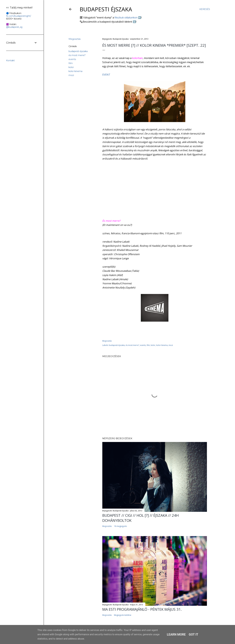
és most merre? (77, 55)
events (72, 59)
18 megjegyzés (120, 526)
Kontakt (10, 60)
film (71, 63)
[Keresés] (205, 9)
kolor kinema (75, 71)
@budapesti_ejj (14, 27)
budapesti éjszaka (78, 51)
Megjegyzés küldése (123, 615)
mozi (71, 75)
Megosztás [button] (75, 39)
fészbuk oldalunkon (126, 18)
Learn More (176, 634)
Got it (194, 634)
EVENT (106, 75)
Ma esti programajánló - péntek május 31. (142, 609)
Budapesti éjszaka (106, 9)
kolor (71, 67)
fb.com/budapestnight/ (19, 16)
